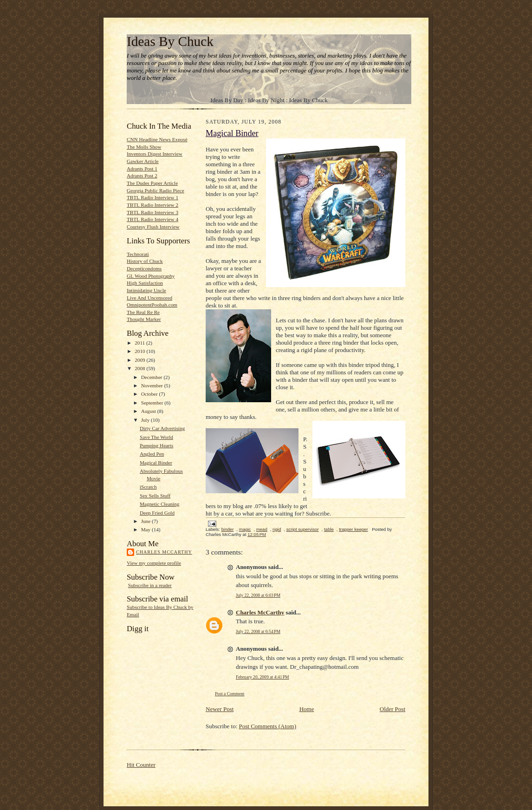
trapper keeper (354, 529)
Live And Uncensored (149, 298)
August (149, 411)
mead (262, 529)
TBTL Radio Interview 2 (152, 205)
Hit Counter (141, 765)
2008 (140, 368)
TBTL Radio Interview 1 (152, 197)
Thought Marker (144, 319)
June (146, 521)
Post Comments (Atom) (268, 726)
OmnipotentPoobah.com (152, 305)
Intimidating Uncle (146, 290)
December (152, 377)
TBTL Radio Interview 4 (152, 219)
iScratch (148, 487)
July (146, 420)
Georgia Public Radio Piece (156, 190)
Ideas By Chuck (170, 41)
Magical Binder (156, 463)
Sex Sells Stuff (155, 496)
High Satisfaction (145, 283)
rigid (277, 529)
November (153, 385)
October (150, 394)
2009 (140, 360)
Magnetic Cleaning (159, 504)
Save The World (156, 437)
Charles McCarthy (164, 552)
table (329, 529)
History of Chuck (145, 261)
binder (228, 529)
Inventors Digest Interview (155, 154)
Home (307, 709)
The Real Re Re (143, 312)
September (153, 403)
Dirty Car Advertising (162, 428)
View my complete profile (154, 563)
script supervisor (303, 529)
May (146, 529)
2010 (140, 351)
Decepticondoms (144, 268)
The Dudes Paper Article (152, 183)
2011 (140, 343)
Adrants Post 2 (142, 176)
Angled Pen (152, 454)
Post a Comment (230, 694)
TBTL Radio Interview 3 (152, 212)
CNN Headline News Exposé (157, 139)
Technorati (138, 254)
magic (245, 529)
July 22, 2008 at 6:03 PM (258, 595)
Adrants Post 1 (142, 169)
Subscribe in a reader (150, 585)
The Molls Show (144, 147)
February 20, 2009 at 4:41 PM (263, 677)
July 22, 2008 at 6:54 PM (258, 631)
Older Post (393, 709)
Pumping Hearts (156, 445)
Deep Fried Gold (157, 513)
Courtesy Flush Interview (153, 227)
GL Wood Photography (151, 276)
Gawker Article (143, 161)
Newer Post (220, 709)
